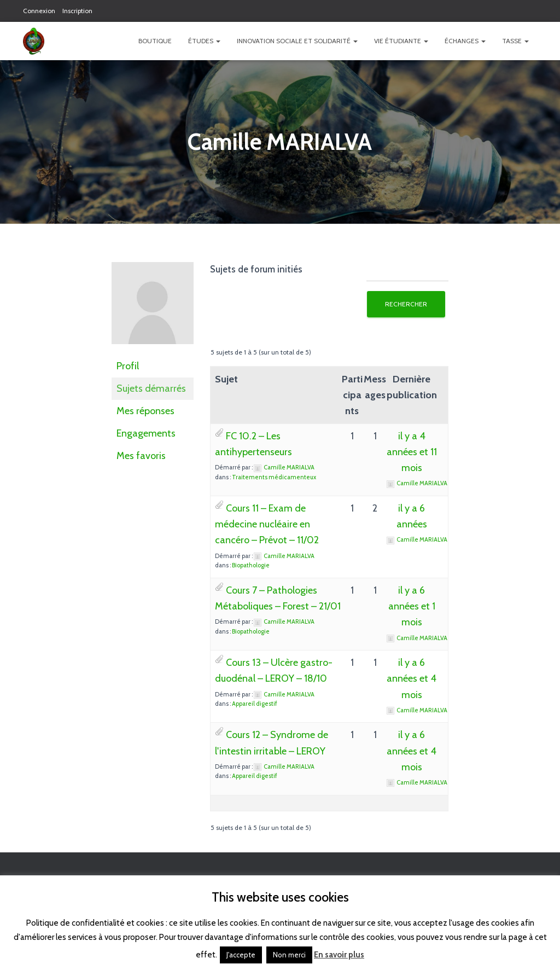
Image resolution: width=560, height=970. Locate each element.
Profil (128, 366)
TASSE (515, 41)
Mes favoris (141, 456)
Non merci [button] (289, 955)
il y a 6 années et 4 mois (412, 678)
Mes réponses (145, 411)
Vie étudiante (401, 41)
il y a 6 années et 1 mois (412, 606)
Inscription (77, 11)
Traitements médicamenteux (274, 477)
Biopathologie (251, 565)
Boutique (155, 41)
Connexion (39, 11)
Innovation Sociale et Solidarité (297, 41)
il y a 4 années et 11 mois (412, 452)
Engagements (146, 433)
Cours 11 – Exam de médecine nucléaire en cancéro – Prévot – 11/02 (267, 524)
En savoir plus (339, 955)
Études (204, 41)
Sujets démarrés (151, 388)
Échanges (465, 41)
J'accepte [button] (241, 955)
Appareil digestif (255, 704)
